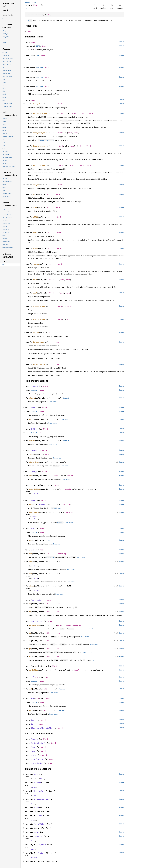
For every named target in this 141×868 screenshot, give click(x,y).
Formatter (53, 476)
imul (35, 280)
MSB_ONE (40, 87)
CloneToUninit (42, 799)
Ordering (62, 554)
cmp (30, 554)
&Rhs (48, 612)
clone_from (34, 462)
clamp (31, 586)
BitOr (34, 408)
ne (30, 612)
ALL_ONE (40, 68)
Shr (33, 698)
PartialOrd (37, 621)
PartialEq (36, 600)
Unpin (34, 755)
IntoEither (40, 824)
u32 (51, 185)
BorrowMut (39, 791)
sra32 (36, 248)
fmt (30, 476)
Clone (34, 450)
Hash (33, 501)
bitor (31, 419)
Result (70, 476)
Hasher (42, 504)
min (30, 574)
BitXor (34, 429)
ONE (38, 55)
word (37, 3)
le (30, 641)
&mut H (69, 512)
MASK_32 (40, 77)
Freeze (34, 739)
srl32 (36, 233)
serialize (33, 670)
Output (34, 390)
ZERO (38, 46)
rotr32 (36, 264)
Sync (33, 751)
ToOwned (38, 836)
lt (30, 633)
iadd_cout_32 (39, 133)
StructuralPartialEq (42, 728)
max (30, 562)
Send (33, 747)
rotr (35, 207)
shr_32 (36, 185)
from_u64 (37, 104)
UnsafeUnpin (37, 759)
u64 (49, 15)
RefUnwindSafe (38, 743)
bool (57, 342)
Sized (36, 493)
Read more (52, 402)
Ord (33, 550)
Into (40, 816)
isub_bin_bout (40, 165)
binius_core (30, 3)
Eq (32, 724)
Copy (33, 720)
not (30, 540)
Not (33, 528)
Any (36, 774)
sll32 (36, 217)
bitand (32, 398)
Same (37, 832)
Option (69, 625)
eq (30, 604)
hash (31, 504)
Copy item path (42, 5)
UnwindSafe (37, 763)
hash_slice (34, 512)
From (37, 808)
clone (31, 454)
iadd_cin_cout (40, 146)
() (82, 670)
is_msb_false (39, 364)
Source (28, 8)
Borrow (38, 783)
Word (33, 42)
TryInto (42, 853)
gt (30, 649)
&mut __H (66, 504)
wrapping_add (39, 306)
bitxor (32, 441)
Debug (34, 472)
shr (30, 710)
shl (30, 689)
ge (30, 656)
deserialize (35, 489)
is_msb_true (39, 342)
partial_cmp (35, 625)
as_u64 (36, 333)
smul (35, 293)
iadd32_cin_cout (41, 113)
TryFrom (42, 845)
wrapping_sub (39, 319)
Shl (33, 677)
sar (35, 194)
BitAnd (34, 386)
